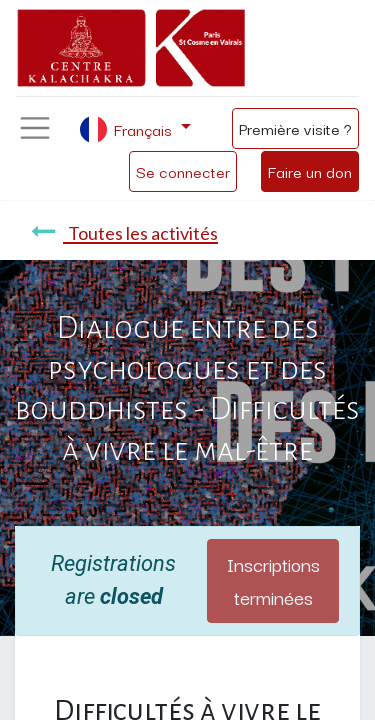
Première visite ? (295, 128)
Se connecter (183, 171)
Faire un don (310, 171)
